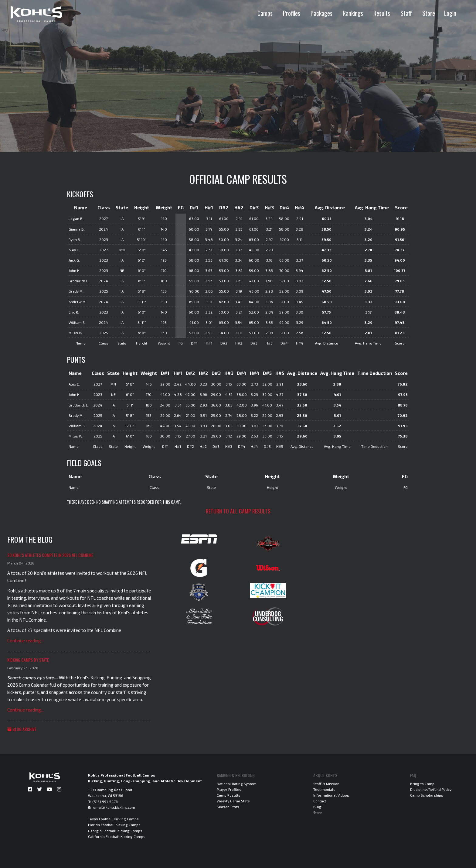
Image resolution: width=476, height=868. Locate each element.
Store (429, 13)
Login (450, 13)
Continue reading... (25, 640)
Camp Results (229, 795)
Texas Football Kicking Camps (113, 819)
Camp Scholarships (427, 795)
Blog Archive (22, 729)
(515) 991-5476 (105, 801)
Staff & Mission (326, 784)
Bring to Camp (422, 784)
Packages (321, 13)
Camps (265, 13)
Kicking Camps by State (28, 660)
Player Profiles (229, 789)
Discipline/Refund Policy (431, 789)
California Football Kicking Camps (117, 836)
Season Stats (228, 807)
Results (382, 13)
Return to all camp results (238, 511)
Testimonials (324, 789)
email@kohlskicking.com (114, 807)
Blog (317, 807)
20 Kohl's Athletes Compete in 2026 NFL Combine (50, 555)
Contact (320, 801)
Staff (406, 13)
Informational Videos (331, 795)
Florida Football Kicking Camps (114, 825)
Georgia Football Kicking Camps (115, 831)
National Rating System (237, 784)
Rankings (353, 13)
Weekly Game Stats (233, 801)
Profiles (292, 13)
